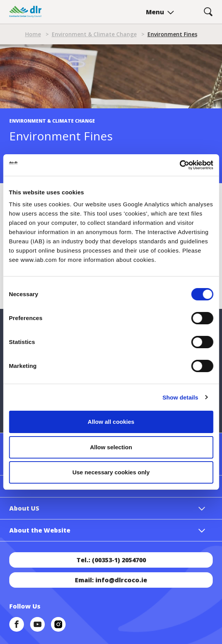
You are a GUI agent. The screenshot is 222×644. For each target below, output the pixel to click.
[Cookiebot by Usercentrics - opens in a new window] (179, 165)
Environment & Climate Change (94, 34)
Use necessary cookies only (111, 472)
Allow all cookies (111, 422)
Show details (180, 397)
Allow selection (111, 447)
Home (33, 34)
